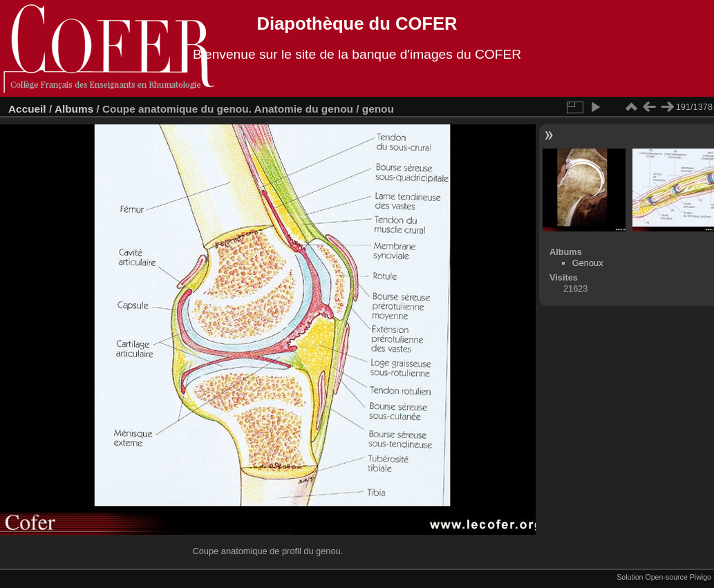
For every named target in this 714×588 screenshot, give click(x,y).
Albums (74, 109)
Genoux (588, 263)
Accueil (27, 109)
